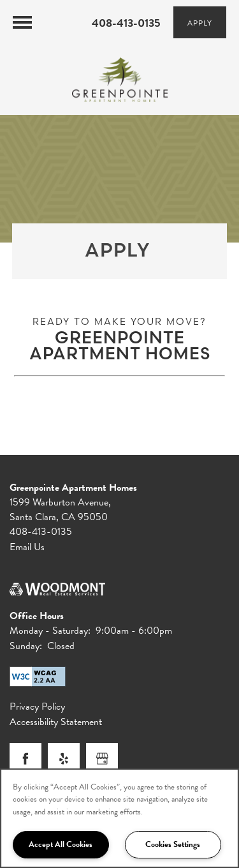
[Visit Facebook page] (25, 759)
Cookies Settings (173, 844)
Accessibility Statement (56, 722)
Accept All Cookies (61, 844)
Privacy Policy (37, 707)
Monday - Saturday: (50, 631)
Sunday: (26, 646)
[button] (200, 22)
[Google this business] (102, 759)
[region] (119, 818)
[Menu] (22, 22)
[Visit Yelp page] (64, 759)
